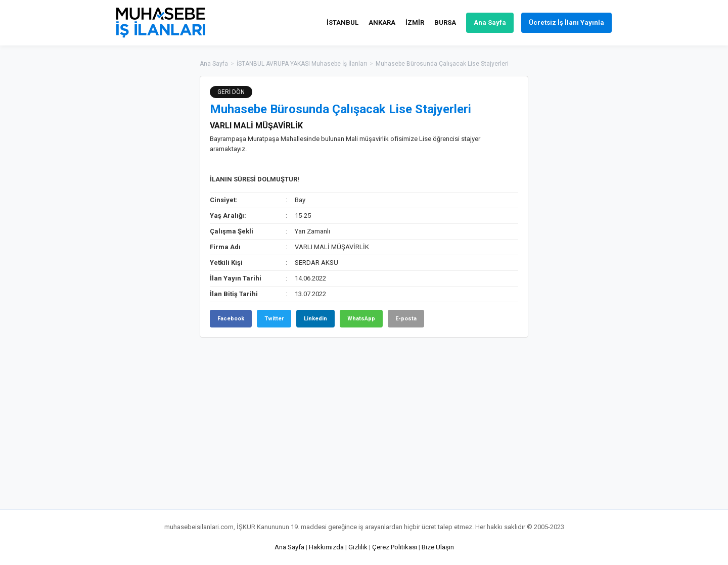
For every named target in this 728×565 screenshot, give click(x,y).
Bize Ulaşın (438, 547)
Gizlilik (358, 547)
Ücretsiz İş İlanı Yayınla (566, 22)
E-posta (406, 319)
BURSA (445, 22)
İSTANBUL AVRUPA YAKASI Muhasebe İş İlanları (302, 64)
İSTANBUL (343, 22)
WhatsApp (361, 319)
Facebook (231, 319)
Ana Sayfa (490, 22)
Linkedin (315, 319)
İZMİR (415, 22)
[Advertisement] (579, 227)
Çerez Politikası (395, 547)
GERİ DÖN (231, 92)
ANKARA (382, 22)
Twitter (274, 319)
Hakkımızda (326, 547)
